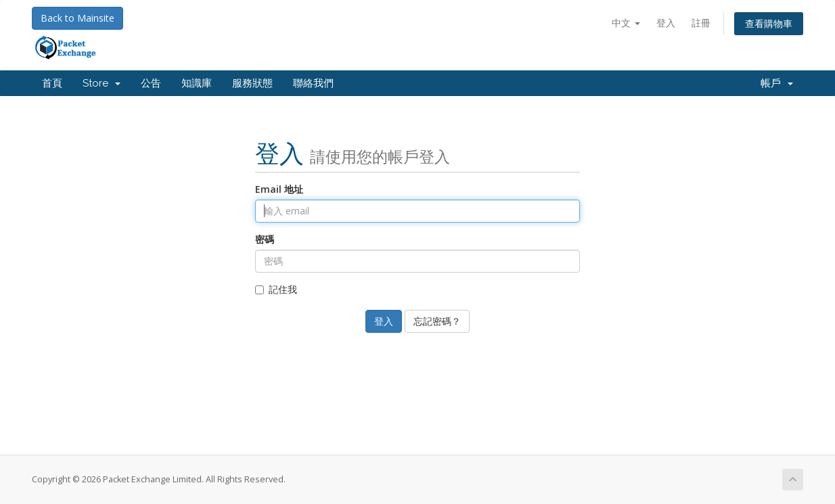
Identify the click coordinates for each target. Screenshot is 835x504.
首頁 (52, 83)
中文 (626, 23)
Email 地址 (279, 189)
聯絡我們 (313, 83)
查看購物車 (769, 23)
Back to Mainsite (77, 18)
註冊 (701, 23)
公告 (151, 83)
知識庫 (197, 83)
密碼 (265, 239)
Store (101, 83)
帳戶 (777, 83)
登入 (666, 23)
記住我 (276, 289)
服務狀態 (252, 83)
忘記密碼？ (437, 321)
